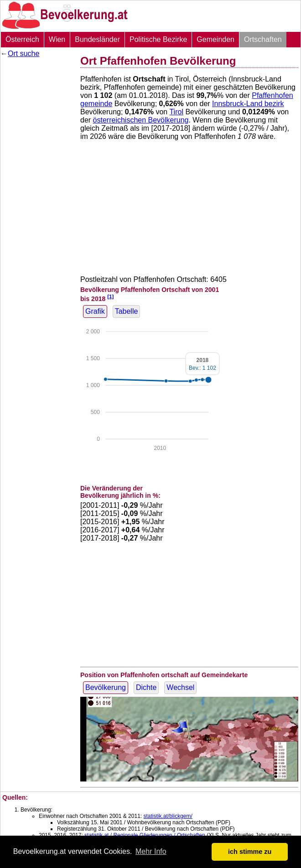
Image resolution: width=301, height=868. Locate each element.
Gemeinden (215, 39)
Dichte (146, 687)
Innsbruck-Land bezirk (248, 104)
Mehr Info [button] (151, 851)
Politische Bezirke (158, 39)
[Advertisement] (37, 198)
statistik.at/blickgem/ (168, 816)
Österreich (22, 39)
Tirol (176, 112)
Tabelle (127, 311)
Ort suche (23, 54)
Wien (57, 39)
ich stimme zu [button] (250, 852)
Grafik (95, 311)
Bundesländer (97, 39)
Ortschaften (263, 39)
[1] (110, 296)
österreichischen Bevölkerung (141, 120)
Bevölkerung (106, 687)
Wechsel (180, 687)
